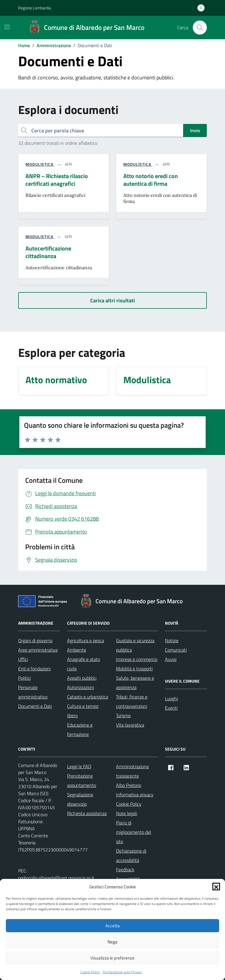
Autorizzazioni (81, 687)
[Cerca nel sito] (200, 28)
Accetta (113, 926)
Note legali (127, 813)
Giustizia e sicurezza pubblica (135, 645)
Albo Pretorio (129, 785)
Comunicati (176, 650)
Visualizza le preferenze (112, 958)
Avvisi (171, 659)
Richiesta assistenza (87, 813)
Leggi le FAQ (79, 766)
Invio (195, 130)
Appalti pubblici (82, 678)
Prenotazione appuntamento (82, 780)
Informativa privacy (135, 795)
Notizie (172, 640)
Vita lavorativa (130, 725)
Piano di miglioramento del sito (134, 832)
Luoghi (171, 698)
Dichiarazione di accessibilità (131, 855)
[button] (216, 887)
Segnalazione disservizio (80, 799)
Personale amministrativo (33, 692)
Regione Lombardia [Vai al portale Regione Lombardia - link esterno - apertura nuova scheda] (35, 8)
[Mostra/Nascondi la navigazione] (7, 27)
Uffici (23, 659)
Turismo (123, 715)
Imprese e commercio (137, 659)
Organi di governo (35, 640)
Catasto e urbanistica (88, 697)
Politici (24, 678)
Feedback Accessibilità (128, 874)
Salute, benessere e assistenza (135, 683)
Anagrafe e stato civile (83, 664)
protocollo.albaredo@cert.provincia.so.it (56, 878)
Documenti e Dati (35, 706)
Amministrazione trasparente (132, 771)
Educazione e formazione (80, 730)
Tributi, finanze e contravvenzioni (132, 701)
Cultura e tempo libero (83, 711)
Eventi (171, 708)
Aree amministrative (38, 650)
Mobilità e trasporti (134, 669)
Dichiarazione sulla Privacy (122, 972)
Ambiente (77, 650)
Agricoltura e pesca (86, 640)
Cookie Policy (90, 972)
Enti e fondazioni (34, 669)
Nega (112, 942)
